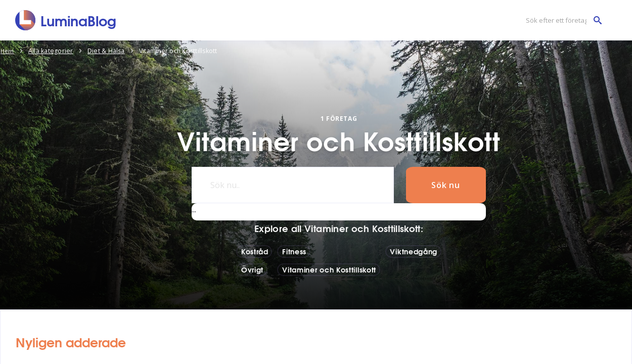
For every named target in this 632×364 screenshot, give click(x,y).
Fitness (294, 251)
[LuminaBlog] (66, 20)
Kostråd (255, 251)
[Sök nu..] (291, 185)
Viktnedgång (414, 251)
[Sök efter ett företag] (561, 20)
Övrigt (252, 269)
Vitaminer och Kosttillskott (329, 269)
